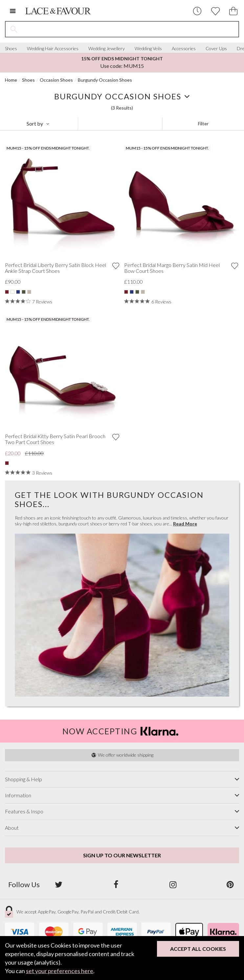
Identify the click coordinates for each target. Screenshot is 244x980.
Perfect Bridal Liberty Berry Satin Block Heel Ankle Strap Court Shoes (55, 268)
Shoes (11, 49)
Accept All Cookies (198, 949)
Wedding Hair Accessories (53, 49)
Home (11, 80)
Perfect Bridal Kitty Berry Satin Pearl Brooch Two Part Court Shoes (55, 439)
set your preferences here (60, 971)
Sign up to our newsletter (122, 855)
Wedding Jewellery (107, 49)
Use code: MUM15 (122, 62)
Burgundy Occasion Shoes (105, 80)
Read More (185, 524)
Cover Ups (216, 49)
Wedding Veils (148, 49)
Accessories (184, 49)
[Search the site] (130, 29)
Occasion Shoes (56, 80)
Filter (203, 123)
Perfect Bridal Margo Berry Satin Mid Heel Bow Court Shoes (172, 268)
